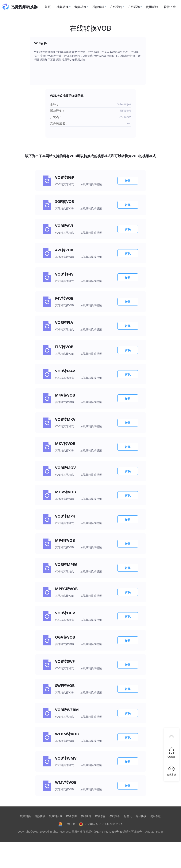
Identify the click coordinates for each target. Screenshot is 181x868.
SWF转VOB (65, 686)
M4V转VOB (65, 395)
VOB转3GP (65, 177)
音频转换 (40, 816)
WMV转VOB (66, 782)
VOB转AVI (64, 226)
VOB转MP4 (65, 516)
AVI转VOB (64, 250)
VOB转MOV (65, 468)
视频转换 (25, 816)
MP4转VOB (65, 540)
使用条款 (156, 816)
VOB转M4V (65, 371)
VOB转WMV (66, 758)
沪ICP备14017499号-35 (108, 832)
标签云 (128, 816)
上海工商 (67, 824)
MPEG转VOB (66, 589)
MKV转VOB (65, 444)
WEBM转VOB (67, 734)
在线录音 (86, 816)
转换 (128, 181)
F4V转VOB (64, 298)
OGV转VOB (65, 637)
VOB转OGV (65, 613)
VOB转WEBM (67, 710)
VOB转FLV (64, 323)
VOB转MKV (65, 419)
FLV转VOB (64, 347)
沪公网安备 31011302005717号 (101, 824)
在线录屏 (71, 816)
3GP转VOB (65, 202)
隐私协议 (141, 816)
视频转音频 (56, 816)
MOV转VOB (65, 492)
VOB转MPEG (66, 565)
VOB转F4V (64, 274)
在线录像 (100, 816)
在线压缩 (115, 816)
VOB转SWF (65, 661)
